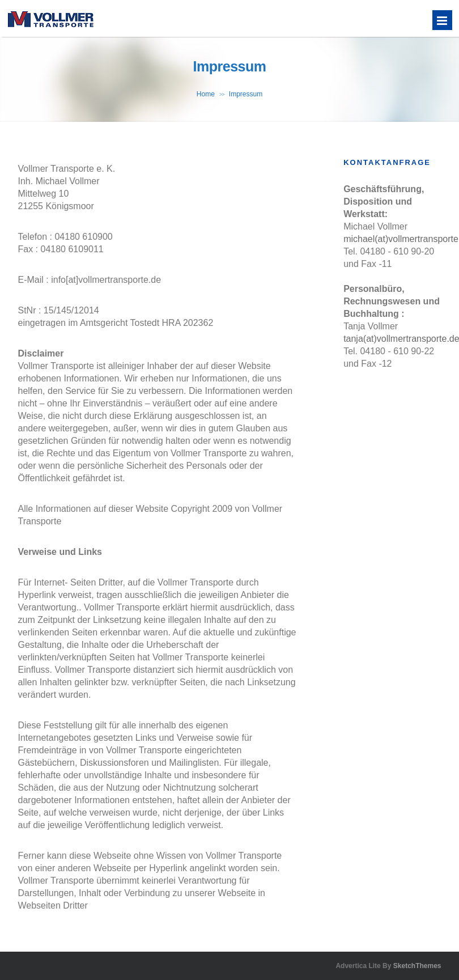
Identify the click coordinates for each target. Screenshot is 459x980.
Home (206, 94)
